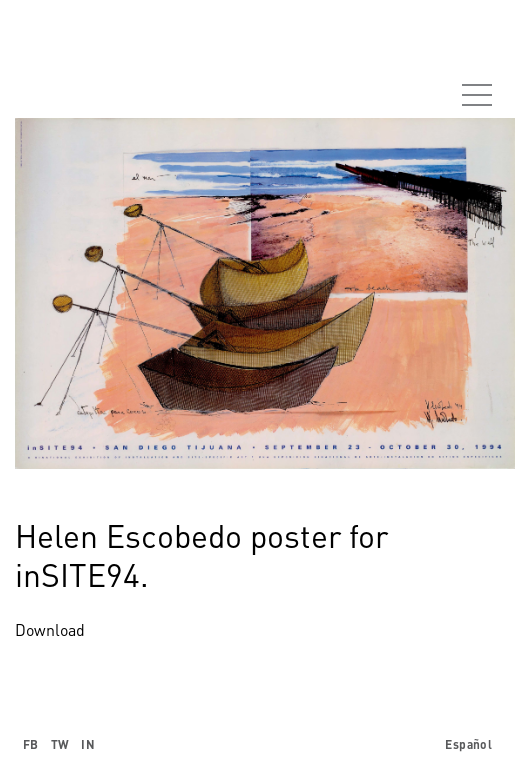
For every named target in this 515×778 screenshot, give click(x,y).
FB (31, 744)
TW (60, 744)
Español (468, 744)
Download (50, 630)
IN (88, 744)
